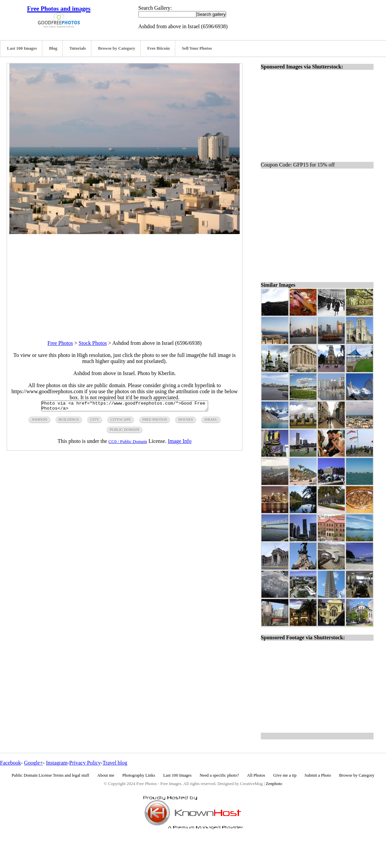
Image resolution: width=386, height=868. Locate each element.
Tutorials (78, 48)
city (95, 421)
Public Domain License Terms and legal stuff (51, 775)
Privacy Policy (85, 763)
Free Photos (60, 343)
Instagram (57, 763)
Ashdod (39, 421)
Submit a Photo (318, 775)
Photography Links (139, 775)
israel (211, 421)
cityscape (121, 421)
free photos (155, 421)
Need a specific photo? (219, 775)
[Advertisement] (125, 281)
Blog (53, 48)
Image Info (180, 443)
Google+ (34, 763)
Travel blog (115, 763)
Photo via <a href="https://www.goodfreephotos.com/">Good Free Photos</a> (125, 407)
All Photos (256, 775)
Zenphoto (274, 784)
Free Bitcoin (159, 48)
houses (186, 421)
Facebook (10, 763)
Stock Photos (93, 343)
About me (106, 775)
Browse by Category (117, 48)
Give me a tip (285, 775)
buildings (69, 421)
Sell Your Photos (197, 48)
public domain (125, 431)
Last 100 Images (22, 48)
